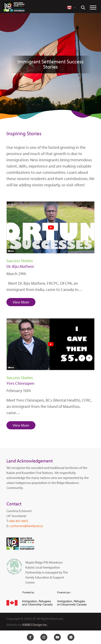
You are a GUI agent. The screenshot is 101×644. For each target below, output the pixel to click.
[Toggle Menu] (93, 7)
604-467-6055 (19, 521)
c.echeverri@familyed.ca (26, 526)
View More (21, 302)
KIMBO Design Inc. (35, 625)
